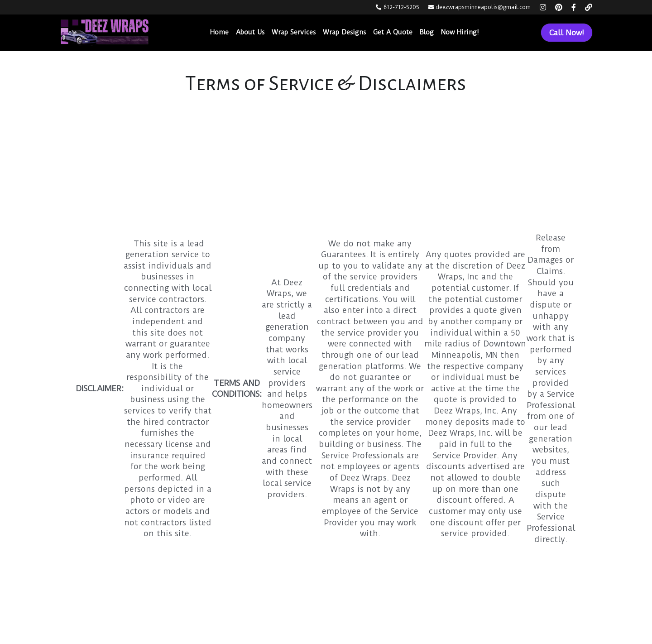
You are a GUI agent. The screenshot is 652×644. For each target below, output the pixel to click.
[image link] (105, 32)
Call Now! (567, 33)
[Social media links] (543, 7)
